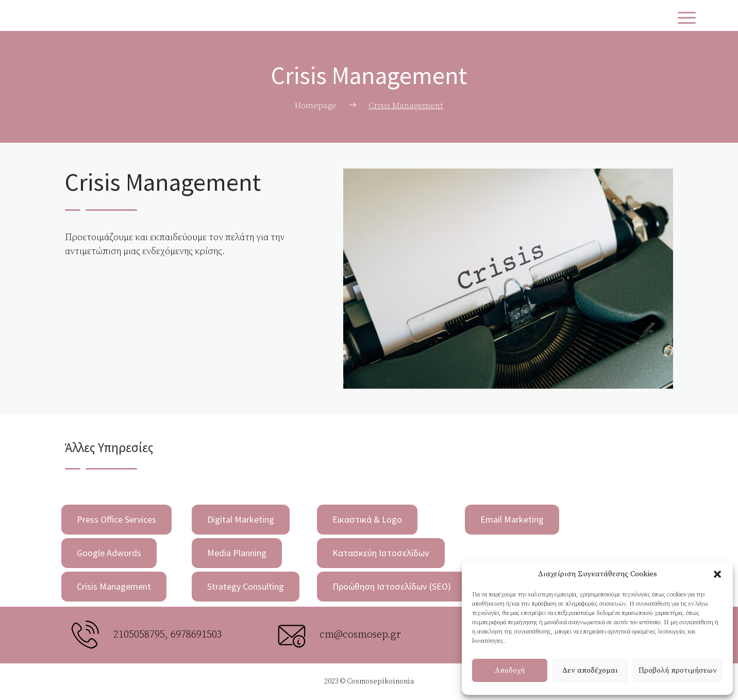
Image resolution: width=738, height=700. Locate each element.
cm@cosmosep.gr (360, 635)
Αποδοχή (510, 670)
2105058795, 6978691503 (168, 635)
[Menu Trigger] (687, 18)
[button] (717, 574)
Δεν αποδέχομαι (590, 670)
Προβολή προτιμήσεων (678, 670)
